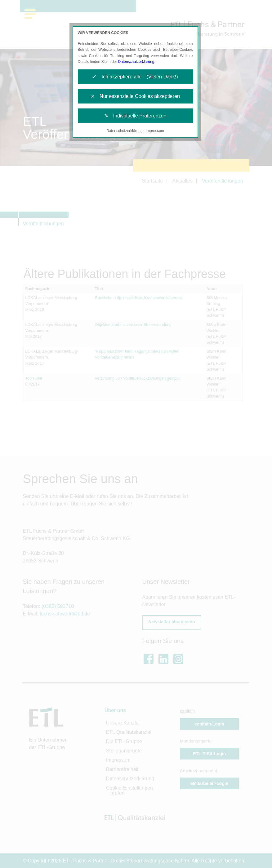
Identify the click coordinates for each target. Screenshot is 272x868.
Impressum (155, 131)
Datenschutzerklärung (136, 62)
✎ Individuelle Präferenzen (135, 116)
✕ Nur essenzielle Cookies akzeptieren (135, 96)
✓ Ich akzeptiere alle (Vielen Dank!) (135, 77)
